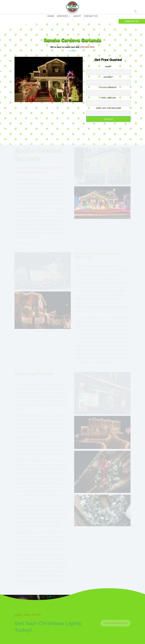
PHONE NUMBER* (108, 90)
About (77, 16)
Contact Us (91, 16)
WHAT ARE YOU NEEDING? (108, 111)
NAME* (108, 69)
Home (51, 16)
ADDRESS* (108, 80)
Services (62, 16)
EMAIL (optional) (108, 100)
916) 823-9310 (88, 47)
